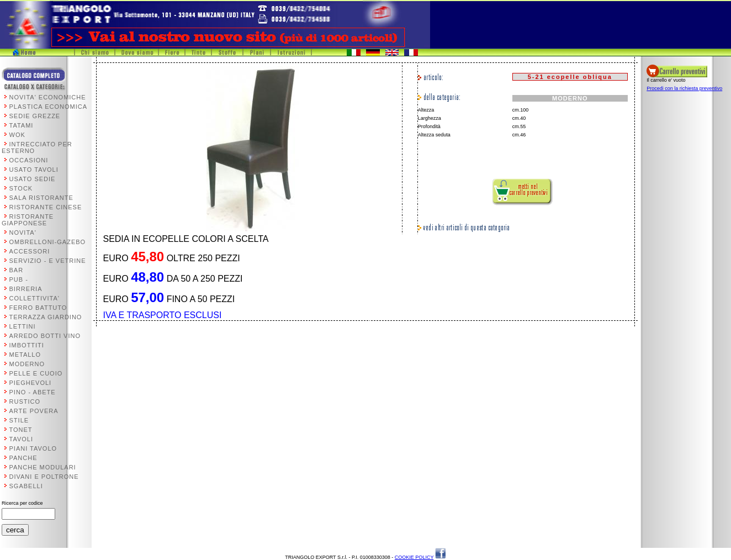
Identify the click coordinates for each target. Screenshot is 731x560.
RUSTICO (25, 401)
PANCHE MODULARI (43, 467)
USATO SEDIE (33, 179)
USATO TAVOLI (34, 170)
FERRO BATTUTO (38, 308)
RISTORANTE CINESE (46, 207)
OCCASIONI (29, 160)
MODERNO (27, 364)
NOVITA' (23, 233)
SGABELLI (26, 486)
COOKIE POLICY (414, 557)
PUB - (19, 279)
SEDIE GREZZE (35, 116)
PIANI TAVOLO (33, 448)
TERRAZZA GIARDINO (46, 317)
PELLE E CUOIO (36, 373)
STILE (19, 420)
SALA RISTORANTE (41, 198)
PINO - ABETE (33, 392)
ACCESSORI (30, 251)
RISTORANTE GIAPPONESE (28, 220)
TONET (21, 430)
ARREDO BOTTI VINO (45, 336)
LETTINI (23, 326)
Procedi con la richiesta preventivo (684, 88)
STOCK (21, 188)
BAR (17, 270)
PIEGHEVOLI (31, 383)
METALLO (25, 355)
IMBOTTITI (27, 345)
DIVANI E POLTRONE (44, 477)
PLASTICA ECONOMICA (48, 107)
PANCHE (23, 458)
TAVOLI (22, 439)
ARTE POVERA (34, 411)
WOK (17, 135)
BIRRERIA (26, 289)
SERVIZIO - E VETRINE (48, 261)
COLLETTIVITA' (35, 298)
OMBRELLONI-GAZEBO (48, 242)
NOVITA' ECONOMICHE (48, 97)
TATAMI (22, 125)
